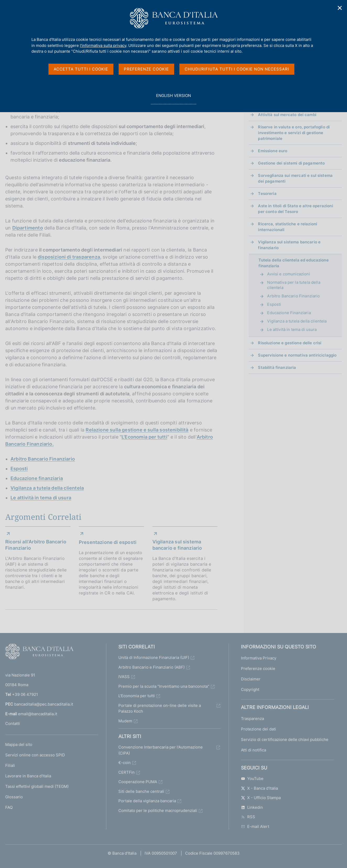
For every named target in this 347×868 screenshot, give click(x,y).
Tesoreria (267, 193)
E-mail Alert (255, 826)
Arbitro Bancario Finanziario (43, 459)
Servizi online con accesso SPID (35, 755)
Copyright (250, 689)
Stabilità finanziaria (277, 367)
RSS (248, 817)
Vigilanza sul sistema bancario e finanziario (177, 545)
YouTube (252, 779)
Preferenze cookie (258, 668)
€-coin (125, 763)
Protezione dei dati (258, 729)
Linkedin (252, 807)
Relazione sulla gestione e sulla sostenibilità (137, 430)
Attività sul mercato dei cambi (287, 115)
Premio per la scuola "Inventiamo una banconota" (164, 686)
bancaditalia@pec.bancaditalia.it (44, 704)
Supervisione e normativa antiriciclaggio (297, 355)
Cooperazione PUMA (138, 782)
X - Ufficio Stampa (261, 798)
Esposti (19, 469)
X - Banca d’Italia (259, 788)
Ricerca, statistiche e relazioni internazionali (288, 227)
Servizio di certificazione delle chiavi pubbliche (285, 739)
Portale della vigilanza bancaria (147, 801)
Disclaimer (251, 679)
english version (173, 98)
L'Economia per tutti (144, 437)
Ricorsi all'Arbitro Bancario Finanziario (36, 545)
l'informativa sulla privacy (103, 45)
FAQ (9, 807)
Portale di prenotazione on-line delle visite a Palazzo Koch (160, 708)
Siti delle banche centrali (141, 791)
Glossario (14, 797)
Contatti (13, 724)
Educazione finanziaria (37, 478)
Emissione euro (273, 151)
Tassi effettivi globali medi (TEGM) (37, 786)
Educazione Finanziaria (289, 313)
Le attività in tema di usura (41, 498)
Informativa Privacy (259, 658)
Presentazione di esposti (108, 542)
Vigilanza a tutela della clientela (47, 488)
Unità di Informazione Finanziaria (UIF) (154, 657)
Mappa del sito (19, 744)
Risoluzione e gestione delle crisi (290, 343)
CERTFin (126, 772)
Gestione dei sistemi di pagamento (291, 163)
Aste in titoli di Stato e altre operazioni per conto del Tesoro (295, 209)
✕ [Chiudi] (340, 8)
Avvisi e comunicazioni (288, 274)
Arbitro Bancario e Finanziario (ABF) (152, 667)
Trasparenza (252, 719)
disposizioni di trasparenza (69, 257)
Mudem (125, 721)
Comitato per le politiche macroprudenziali (158, 810)
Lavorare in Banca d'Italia (28, 776)
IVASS (124, 677)
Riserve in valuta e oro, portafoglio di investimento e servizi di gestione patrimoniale (294, 133)
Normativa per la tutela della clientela (294, 285)
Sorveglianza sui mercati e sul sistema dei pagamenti (295, 178)
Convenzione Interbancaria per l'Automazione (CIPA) (161, 750)
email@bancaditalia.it (38, 714)
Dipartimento (28, 228)
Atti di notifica (254, 750)
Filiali (10, 765)
